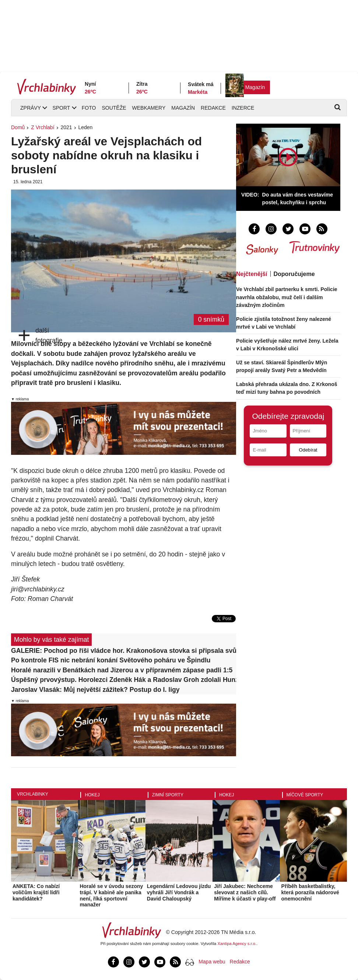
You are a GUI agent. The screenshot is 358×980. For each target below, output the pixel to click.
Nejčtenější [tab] (252, 274)
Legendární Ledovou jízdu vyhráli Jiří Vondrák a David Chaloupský (179, 892)
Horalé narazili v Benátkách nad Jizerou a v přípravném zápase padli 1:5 (122, 670)
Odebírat (308, 450)
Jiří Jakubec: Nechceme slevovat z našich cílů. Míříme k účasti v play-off (245, 892)
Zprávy (31, 108)
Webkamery (149, 108)
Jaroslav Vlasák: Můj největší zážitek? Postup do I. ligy (95, 690)
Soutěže (114, 108)
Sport (61, 108)
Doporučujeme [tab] (294, 274)
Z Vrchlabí (43, 127)
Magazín (255, 87)
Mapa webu (212, 962)
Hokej (92, 795)
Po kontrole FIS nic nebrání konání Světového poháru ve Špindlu (111, 660)
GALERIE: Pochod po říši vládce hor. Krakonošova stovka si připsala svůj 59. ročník (124, 651)
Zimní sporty (168, 795)
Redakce (213, 108)
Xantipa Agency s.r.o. (237, 944)
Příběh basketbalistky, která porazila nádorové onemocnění (310, 892)
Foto (89, 108)
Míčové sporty (305, 795)
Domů (18, 127)
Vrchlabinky (33, 794)
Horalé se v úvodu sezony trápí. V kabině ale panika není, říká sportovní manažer (111, 895)
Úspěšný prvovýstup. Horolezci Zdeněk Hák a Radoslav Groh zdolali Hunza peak (124, 680)
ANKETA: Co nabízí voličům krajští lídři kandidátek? (36, 892)
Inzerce (243, 108)
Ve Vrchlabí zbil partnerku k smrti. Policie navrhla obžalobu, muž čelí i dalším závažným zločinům (287, 297)
